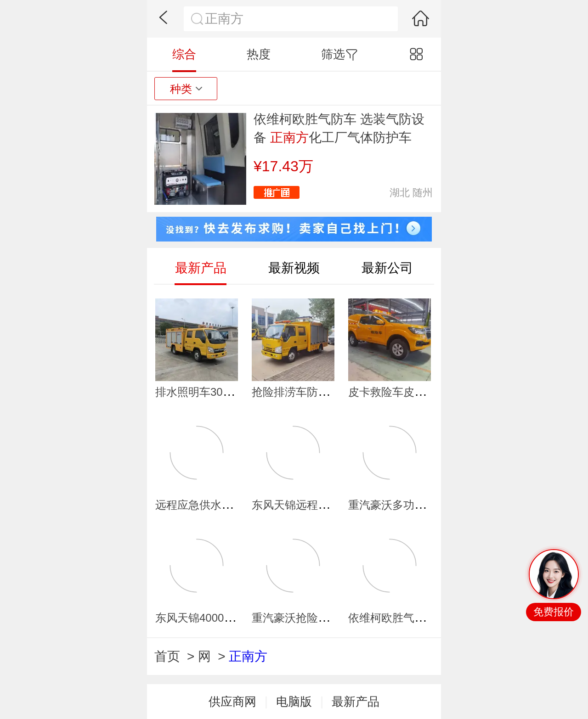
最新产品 (356, 702)
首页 (167, 656)
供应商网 (232, 702)
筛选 (339, 54)
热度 (259, 54)
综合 (184, 54)
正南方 (248, 656)
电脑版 (294, 702)
